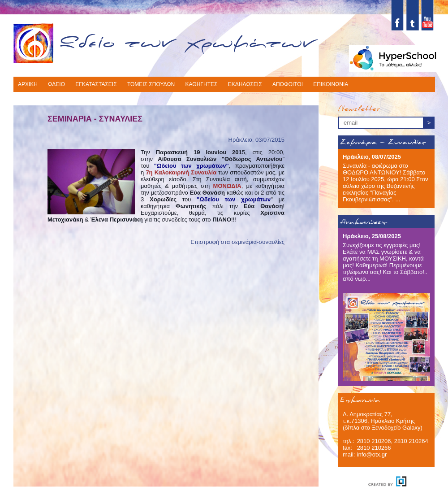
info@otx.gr (372, 454)
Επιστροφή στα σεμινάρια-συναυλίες (237, 242)
